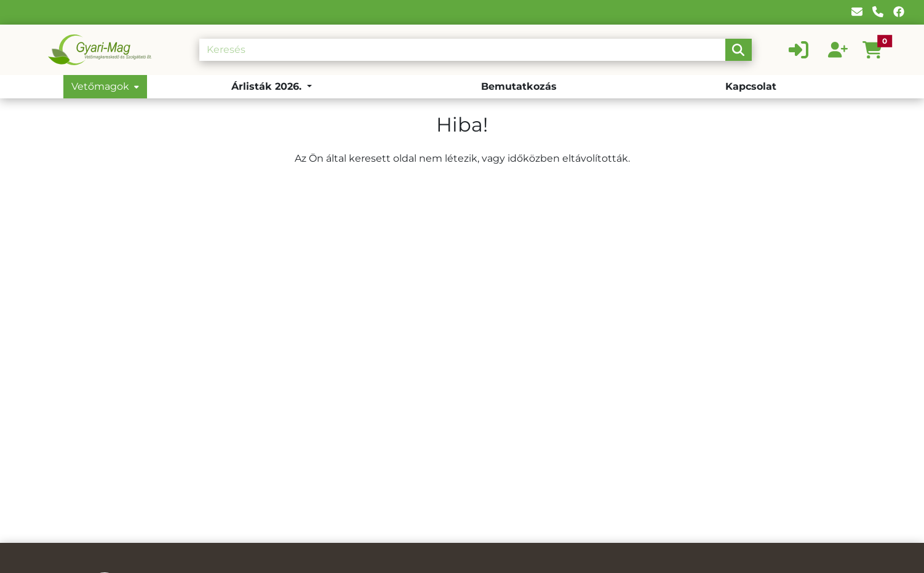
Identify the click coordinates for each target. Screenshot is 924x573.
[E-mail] (857, 12)
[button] (877, 50)
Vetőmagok (105, 86)
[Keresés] (462, 50)
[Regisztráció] (838, 50)
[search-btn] (738, 50)
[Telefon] (878, 12)
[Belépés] (799, 50)
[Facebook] (899, 12)
